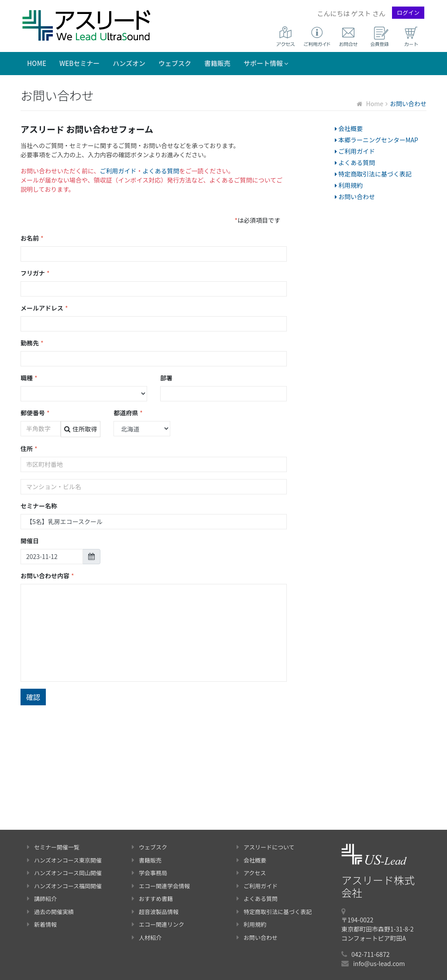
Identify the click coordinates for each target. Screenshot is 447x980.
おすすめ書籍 (152, 899)
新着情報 (42, 924)
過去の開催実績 (50, 912)
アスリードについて (266, 847)
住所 (29, 449)
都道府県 (128, 413)
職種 (29, 378)
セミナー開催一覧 (53, 847)
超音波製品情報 (155, 912)
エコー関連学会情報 (161, 886)
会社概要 (349, 128)
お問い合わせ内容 (47, 576)
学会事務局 (150, 873)
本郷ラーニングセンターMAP (377, 140)
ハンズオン (129, 63)
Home (37, 63)
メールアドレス (44, 308)
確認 (33, 697)
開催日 (30, 541)
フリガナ (35, 273)
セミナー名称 (39, 506)
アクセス (251, 873)
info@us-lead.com (379, 963)
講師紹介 (42, 899)
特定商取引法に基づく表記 (373, 174)
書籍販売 (217, 63)
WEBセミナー (79, 63)
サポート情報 (266, 63)
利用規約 (349, 185)
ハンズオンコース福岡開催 (64, 886)
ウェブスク (175, 63)
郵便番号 (35, 413)
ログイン (408, 12)
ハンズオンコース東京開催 (64, 860)
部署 (166, 378)
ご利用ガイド (118, 171)
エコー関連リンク (158, 924)
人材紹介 (147, 937)
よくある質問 (161, 171)
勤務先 (32, 343)
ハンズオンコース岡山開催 (64, 873)
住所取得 (81, 429)
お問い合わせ (355, 197)
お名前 (32, 238)
